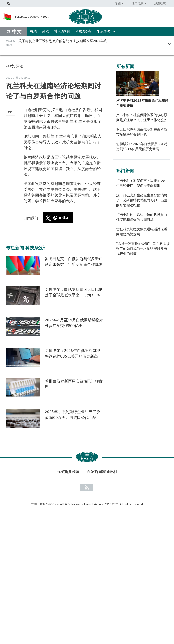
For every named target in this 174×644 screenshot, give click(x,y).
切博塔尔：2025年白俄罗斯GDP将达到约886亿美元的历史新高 (142, 146)
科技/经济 (83, 31)
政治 (46, 31)
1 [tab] (148, 169)
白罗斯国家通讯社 (102, 472)
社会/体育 (62, 31)
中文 (17, 31)
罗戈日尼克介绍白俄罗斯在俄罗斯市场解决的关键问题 (142, 132)
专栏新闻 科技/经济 (26, 248)
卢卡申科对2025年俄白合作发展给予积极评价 (142, 103)
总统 (33, 31)
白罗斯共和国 (68, 472)
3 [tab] (166, 169)
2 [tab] (157, 169)
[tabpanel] (143, 220)
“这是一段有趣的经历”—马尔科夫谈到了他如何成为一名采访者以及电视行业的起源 (143, 249)
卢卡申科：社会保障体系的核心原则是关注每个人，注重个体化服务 (142, 117)
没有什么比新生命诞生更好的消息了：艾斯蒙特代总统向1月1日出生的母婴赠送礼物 (142, 200)
